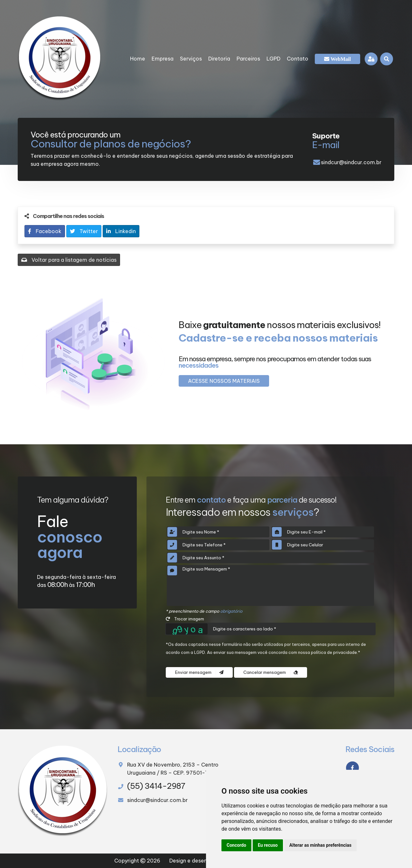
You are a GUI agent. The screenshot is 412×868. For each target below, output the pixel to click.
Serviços (191, 59)
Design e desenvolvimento (202, 861)
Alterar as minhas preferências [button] (320, 845)
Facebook (45, 231)
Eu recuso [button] (268, 845)
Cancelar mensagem (271, 672)
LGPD (273, 59)
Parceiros (248, 59)
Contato (298, 59)
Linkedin (121, 231)
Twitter (84, 231)
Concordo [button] (236, 845)
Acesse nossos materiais (224, 381)
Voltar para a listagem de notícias (69, 260)
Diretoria (219, 59)
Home (138, 59)
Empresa (163, 59)
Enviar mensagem (199, 672)
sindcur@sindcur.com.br (351, 162)
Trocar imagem (185, 619)
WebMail (340, 59)
